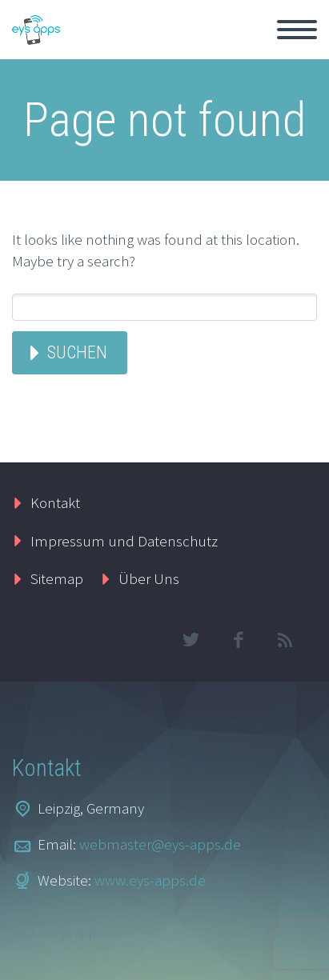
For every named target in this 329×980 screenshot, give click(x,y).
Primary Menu (297, 30)
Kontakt (55, 502)
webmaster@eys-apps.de (160, 844)
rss (285, 640)
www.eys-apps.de (150, 880)
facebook (238, 640)
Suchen (77, 352)
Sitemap (57, 578)
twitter (191, 640)
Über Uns (149, 578)
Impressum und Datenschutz (124, 541)
